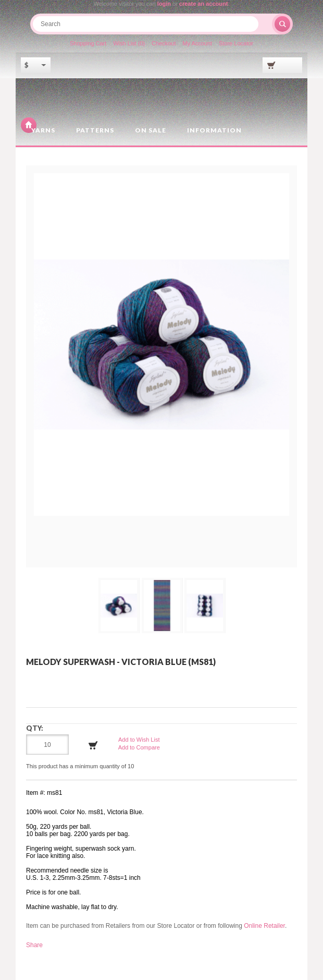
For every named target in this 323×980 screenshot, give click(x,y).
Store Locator (236, 43)
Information (214, 130)
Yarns (43, 130)
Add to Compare (139, 747)
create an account (204, 4)
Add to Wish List (139, 740)
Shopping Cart (88, 43)
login (164, 4)
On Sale (151, 130)
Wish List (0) (129, 43)
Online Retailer (264, 926)
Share (34, 945)
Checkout (164, 43)
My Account (197, 43)
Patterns (95, 130)
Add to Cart (93, 745)
